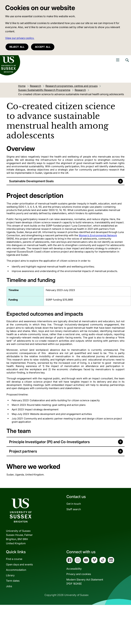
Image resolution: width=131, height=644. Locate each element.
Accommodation (16, 570)
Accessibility (74, 569)
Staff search (74, 509)
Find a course (14, 559)
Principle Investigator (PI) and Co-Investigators (49, 442)
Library (10, 575)
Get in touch (74, 504)
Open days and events (19, 564)
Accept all (43, 47)
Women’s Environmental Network (98, 235)
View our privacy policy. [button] (20, 38)
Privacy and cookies (79, 574)
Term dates (13, 581)
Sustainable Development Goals (31, 181)
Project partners (23, 451)
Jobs (9, 586)
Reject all (17, 47)
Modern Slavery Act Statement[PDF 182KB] (85, 582)
